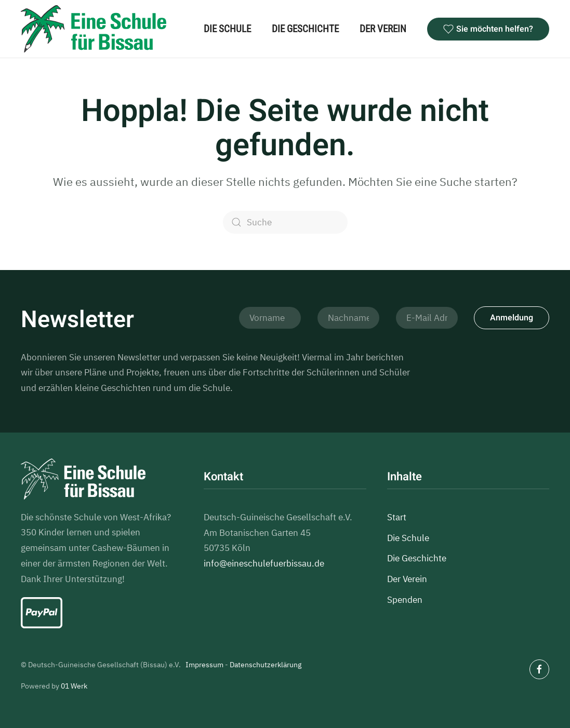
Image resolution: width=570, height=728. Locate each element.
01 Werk (74, 686)
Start (397, 517)
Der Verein (383, 29)
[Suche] (285, 222)
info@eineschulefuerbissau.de (264, 564)
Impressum (204, 665)
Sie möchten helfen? (488, 29)
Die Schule (227, 29)
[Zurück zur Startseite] (94, 29)
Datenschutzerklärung (266, 665)
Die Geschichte (305, 29)
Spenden (405, 600)
